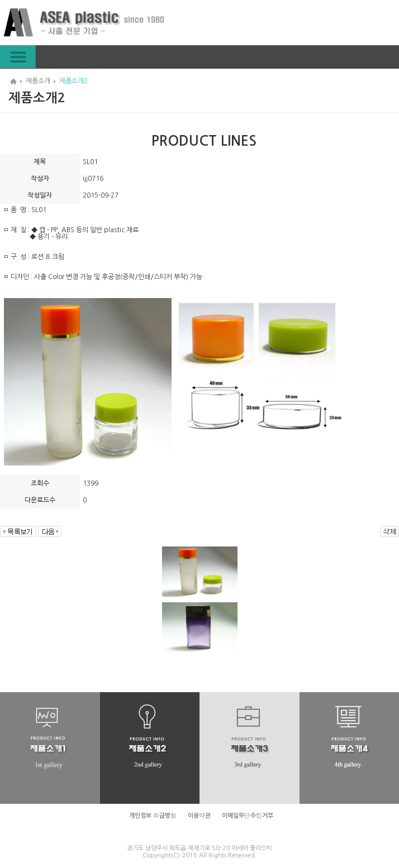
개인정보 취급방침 (153, 816)
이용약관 (199, 816)
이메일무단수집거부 (248, 816)
